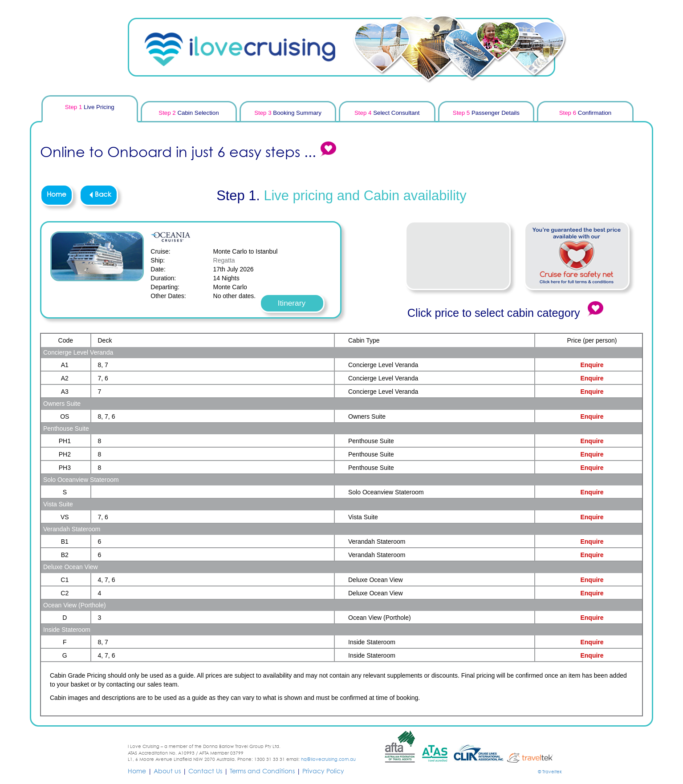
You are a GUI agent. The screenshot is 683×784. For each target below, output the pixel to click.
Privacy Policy (323, 772)
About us (167, 772)
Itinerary (292, 303)
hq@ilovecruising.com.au (328, 760)
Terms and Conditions (262, 772)
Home (57, 195)
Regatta (224, 260)
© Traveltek (550, 772)
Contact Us (205, 772)
